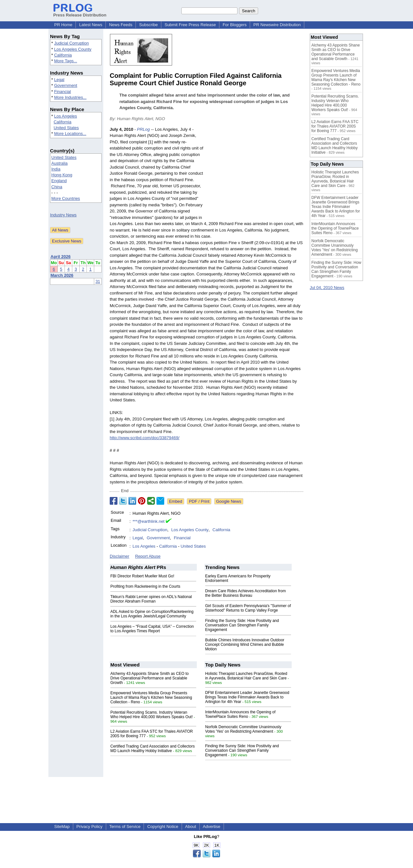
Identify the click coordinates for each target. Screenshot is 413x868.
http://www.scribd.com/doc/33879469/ (145, 438)
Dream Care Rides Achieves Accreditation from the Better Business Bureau (246, 593)
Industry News (63, 215)
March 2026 (62, 275)
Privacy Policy (90, 827)
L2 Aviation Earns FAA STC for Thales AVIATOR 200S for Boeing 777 (335, 126)
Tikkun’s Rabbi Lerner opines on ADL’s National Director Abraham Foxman (151, 599)
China (57, 187)
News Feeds (121, 25)
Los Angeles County (73, 49)
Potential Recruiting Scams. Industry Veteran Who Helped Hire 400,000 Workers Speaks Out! (151, 715)
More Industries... (70, 97)
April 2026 (61, 257)
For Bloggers (235, 25)
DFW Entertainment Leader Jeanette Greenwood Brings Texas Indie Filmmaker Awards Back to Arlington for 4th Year (247, 697)
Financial (63, 92)
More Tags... (66, 61)
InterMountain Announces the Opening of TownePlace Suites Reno (240, 714)
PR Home (63, 25)
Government (66, 85)
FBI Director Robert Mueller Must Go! (142, 576)
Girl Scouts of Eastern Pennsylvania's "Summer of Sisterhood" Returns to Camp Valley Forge (248, 608)
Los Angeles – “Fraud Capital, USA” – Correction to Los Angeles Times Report (152, 629)
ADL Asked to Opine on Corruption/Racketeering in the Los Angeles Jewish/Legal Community (152, 614)
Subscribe (148, 25)
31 (98, 281)
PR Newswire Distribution (277, 25)
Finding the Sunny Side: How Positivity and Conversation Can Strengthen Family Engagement (242, 625)
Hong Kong (62, 175)
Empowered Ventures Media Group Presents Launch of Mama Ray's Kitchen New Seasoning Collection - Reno (151, 697)
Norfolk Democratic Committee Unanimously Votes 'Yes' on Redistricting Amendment (243, 729)
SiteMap (62, 827)
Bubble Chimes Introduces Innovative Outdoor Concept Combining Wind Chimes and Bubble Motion (245, 645)
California (63, 55)
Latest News (91, 25)
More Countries (66, 198)
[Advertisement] (255, 174)
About (191, 827)
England (59, 181)
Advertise (212, 827)
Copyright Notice (163, 827)
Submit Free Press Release (190, 25)
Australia (60, 163)
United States (66, 128)
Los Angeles (66, 116)
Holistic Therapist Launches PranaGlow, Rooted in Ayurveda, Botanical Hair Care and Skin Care (246, 676)
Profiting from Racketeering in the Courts (145, 586)
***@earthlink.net (149, 521)
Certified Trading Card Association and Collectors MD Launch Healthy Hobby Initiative (152, 749)
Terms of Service (125, 827)
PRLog (144, 129)
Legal (59, 80)
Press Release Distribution (80, 13)
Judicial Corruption (72, 43)
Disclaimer (120, 556)
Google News (229, 501)
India (56, 169)
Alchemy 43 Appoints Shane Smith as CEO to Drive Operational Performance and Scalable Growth (150, 678)
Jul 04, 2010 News (327, 288)
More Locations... (70, 134)
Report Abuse (148, 556)
